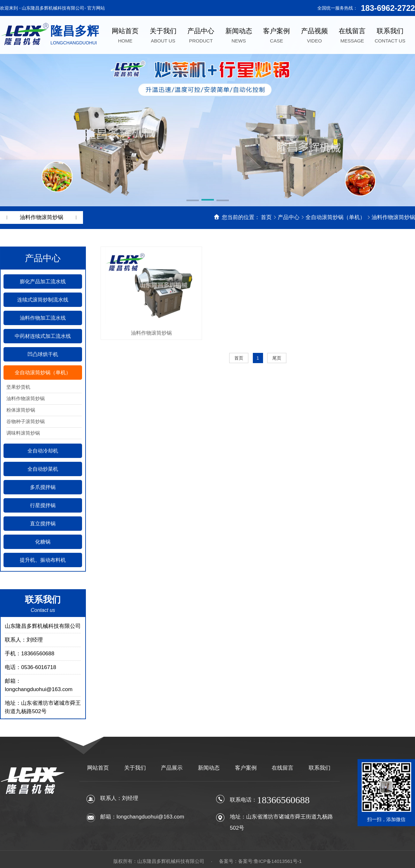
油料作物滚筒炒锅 (393, 217)
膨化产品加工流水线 (43, 282)
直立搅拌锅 (43, 524)
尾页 (277, 358)
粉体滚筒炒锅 (21, 410)
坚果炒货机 (18, 387)
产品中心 (289, 217)
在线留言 (283, 768)
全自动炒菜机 (43, 469)
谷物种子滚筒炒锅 (26, 421)
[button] (193, 201)
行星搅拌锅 (43, 505)
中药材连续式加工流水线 (43, 336)
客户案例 (246, 768)
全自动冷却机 (43, 451)
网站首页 (98, 768)
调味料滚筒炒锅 (23, 433)
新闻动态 (209, 768)
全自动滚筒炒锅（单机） (336, 217)
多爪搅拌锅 (43, 487)
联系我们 (320, 768)
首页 (266, 217)
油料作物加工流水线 (43, 318)
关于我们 (135, 768)
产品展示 (172, 768)
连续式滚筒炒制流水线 (43, 300)
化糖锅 (43, 542)
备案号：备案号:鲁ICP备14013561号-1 (260, 861)
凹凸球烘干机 (43, 354)
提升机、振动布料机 (43, 560)
